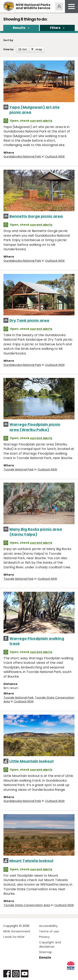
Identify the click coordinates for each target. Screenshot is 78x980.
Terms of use (49, 931)
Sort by (8, 40)
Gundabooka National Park (22, 156)
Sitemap (46, 952)
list (25, 49)
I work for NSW (14, 937)
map (39, 49)
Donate (45, 958)
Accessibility (48, 926)
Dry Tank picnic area (29, 320)
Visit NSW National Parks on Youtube (25, 974)
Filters (55, 28)
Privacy (44, 937)
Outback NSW (55, 156)
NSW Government (17, 931)
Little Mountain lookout (32, 761)
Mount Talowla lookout (31, 861)
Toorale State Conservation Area (39, 700)
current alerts (41, 121)
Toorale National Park (18, 469)
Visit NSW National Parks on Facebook (7, 974)
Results (19, 28)
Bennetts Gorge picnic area (36, 216)
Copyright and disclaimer (50, 944)
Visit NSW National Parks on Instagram (16, 974)
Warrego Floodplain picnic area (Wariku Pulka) (35, 427)
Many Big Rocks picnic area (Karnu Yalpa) (36, 532)
